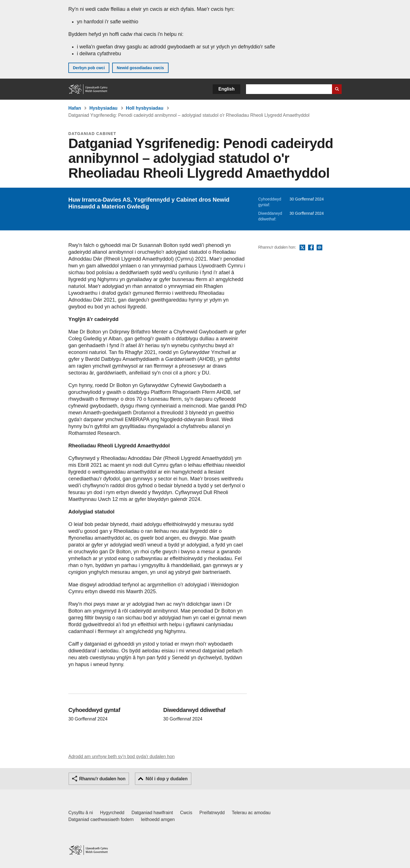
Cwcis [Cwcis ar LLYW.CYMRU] (186, 813)
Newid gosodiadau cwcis (140, 68)
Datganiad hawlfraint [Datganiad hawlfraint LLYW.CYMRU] (152, 813)
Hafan (75, 108)
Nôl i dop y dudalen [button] (167, 779)
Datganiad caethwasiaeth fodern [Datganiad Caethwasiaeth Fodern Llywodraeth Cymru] (101, 819)
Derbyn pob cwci (89, 68)
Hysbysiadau (103, 108)
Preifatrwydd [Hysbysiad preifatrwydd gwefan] (212, 813)
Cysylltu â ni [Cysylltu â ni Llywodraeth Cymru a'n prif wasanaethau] (81, 813)
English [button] (226, 89)
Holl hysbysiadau (145, 108)
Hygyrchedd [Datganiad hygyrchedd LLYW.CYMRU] (112, 813)
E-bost (319, 248)
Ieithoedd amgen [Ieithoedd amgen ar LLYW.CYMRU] (158, 819)
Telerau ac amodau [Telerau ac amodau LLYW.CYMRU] (251, 813)
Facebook (311, 248)
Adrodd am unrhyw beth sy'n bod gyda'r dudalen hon (121, 757)
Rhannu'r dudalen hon (102, 779)
